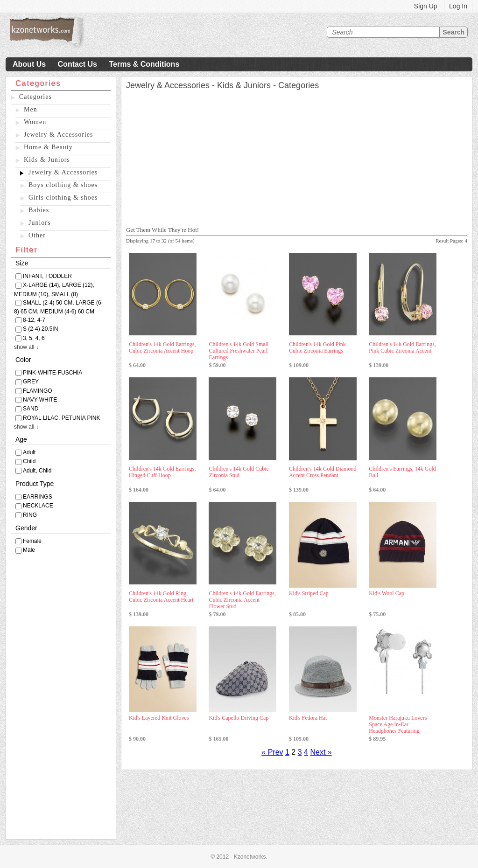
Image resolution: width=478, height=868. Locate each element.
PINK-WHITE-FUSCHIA (53, 373)
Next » (321, 752)
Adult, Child (37, 471)
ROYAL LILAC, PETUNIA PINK (61, 418)
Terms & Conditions (144, 64)
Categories (35, 97)
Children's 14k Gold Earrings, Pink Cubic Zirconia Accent (402, 347)
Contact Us (77, 64)
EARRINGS (38, 497)
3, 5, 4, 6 (34, 338)
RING (30, 515)
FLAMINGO (38, 391)
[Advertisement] (61, 699)
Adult (29, 452)
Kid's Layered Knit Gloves (159, 718)
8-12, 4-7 (34, 320)
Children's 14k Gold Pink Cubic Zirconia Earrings (317, 347)
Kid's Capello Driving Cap (239, 718)
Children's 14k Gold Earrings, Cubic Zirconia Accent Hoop (162, 347)
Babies (39, 210)
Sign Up (426, 6)
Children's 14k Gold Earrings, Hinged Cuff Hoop (162, 472)
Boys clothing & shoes (63, 185)
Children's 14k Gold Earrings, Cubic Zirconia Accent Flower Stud (242, 600)
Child (29, 461)
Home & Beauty (48, 147)
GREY (31, 382)
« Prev (272, 752)
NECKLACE (38, 506)
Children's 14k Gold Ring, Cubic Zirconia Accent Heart (161, 597)
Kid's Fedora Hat (308, 718)
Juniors (39, 223)
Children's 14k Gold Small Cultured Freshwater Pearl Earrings (239, 351)
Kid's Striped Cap (309, 593)
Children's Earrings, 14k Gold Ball (402, 472)
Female (32, 541)
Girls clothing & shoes (63, 198)
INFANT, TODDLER (47, 276)
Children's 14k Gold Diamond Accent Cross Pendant (323, 472)
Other (37, 235)
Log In (458, 6)
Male (29, 550)
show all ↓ (26, 347)
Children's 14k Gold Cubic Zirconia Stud (239, 472)
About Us (29, 64)
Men (31, 109)
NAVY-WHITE (40, 400)
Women (35, 122)
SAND (31, 409)
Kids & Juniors (47, 160)
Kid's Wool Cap (387, 593)
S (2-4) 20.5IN (40, 329)
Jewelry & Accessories (59, 135)
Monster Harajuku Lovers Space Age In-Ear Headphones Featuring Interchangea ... (398, 728)
